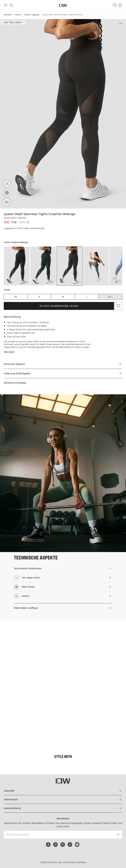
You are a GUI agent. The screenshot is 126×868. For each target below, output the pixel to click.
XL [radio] (110, 297)
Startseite (8, 15)
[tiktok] (70, 845)
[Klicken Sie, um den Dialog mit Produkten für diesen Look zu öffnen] (31, 652)
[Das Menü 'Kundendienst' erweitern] (63, 808)
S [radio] (39, 297)
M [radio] (63, 297)
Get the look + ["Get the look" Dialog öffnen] (13, 22)
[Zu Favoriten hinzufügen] (118, 306)
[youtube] (77, 845)
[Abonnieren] (118, 835)
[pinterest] (63, 845)
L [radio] (87, 297)
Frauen (18, 15)
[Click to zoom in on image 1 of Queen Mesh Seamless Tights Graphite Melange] (63, 114)
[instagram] (55, 845)
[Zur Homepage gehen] (63, 5)
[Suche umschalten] (11, 5)
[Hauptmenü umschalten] (6, 5)
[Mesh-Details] (7, 193)
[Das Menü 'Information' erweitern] (63, 799)
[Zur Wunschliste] (115, 5)
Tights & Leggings (32, 15)
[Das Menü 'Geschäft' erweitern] (63, 791)
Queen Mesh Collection (15, 218)
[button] (63, 373)
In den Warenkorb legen (59, 306)
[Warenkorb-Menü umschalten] (120, 5)
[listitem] (17, 266)
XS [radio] (16, 297)
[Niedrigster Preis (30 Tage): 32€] (28, 222)
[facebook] (48, 845)
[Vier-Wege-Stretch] (7, 184)
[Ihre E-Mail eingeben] (58, 835)
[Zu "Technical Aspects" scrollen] (63, 364)
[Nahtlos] (7, 202)
